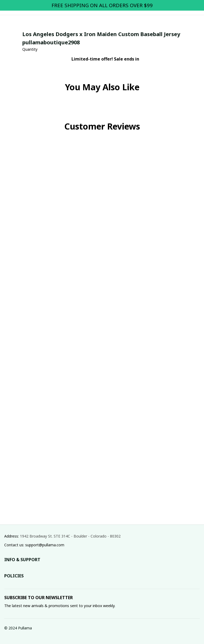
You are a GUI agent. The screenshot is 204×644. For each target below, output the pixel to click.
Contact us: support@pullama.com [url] (34, 545)
